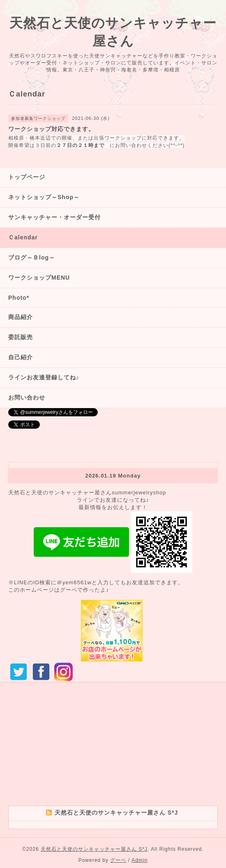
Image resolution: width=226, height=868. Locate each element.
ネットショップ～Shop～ (44, 197)
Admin (140, 860)
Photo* (19, 298)
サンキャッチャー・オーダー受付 (54, 217)
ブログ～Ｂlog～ (32, 257)
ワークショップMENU (39, 278)
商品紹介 (21, 317)
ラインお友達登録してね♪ (44, 377)
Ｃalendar (23, 237)
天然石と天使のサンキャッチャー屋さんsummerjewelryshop (87, 493)
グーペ (118, 860)
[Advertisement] (113, 748)
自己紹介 (21, 357)
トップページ (27, 177)
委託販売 (21, 337)
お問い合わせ (27, 397)
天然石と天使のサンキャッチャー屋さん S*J (94, 849)
